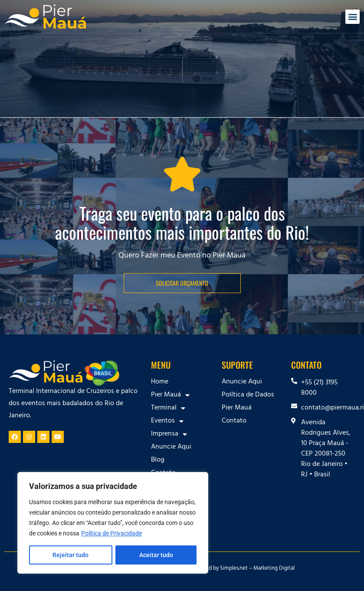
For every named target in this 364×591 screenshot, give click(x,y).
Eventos (167, 421)
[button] (353, 17)
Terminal (168, 408)
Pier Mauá (170, 395)
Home (160, 382)
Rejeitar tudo (71, 555)
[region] (113, 523)
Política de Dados (248, 395)
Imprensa (169, 434)
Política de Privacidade (111, 533)
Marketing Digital (274, 569)
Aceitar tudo (156, 555)
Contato (234, 421)
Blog (158, 460)
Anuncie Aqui (171, 447)
